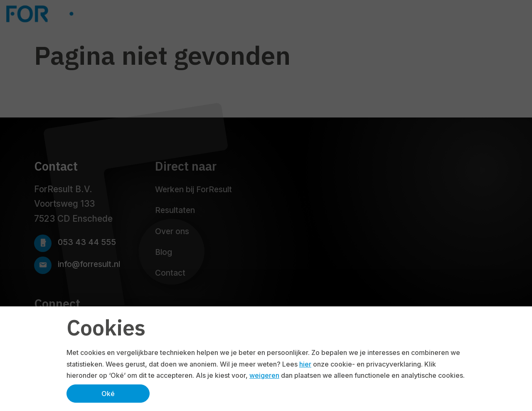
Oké (108, 394)
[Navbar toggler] (521, 14)
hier (305, 364)
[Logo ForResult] (67, 14)
